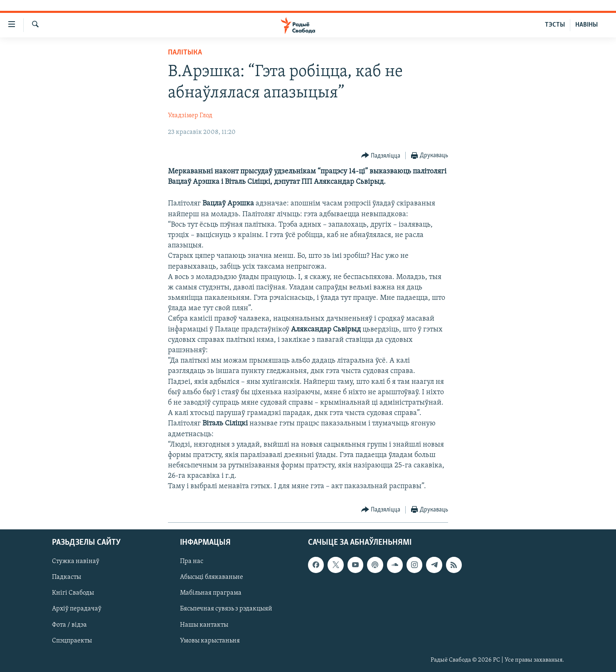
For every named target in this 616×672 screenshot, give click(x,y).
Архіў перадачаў (77, 609)
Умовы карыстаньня (210, 640)
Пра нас (192, 561)
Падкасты (67, 577)
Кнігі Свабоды (73, 593)
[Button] (381, 156)
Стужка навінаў (76, 561)
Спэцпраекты (72, 640)
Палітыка (185, 53)
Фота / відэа (69, 625)
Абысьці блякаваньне (212, 577)
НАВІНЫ (586, 25)
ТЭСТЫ (555, 25)
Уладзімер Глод (190, 116)
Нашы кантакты (204, 625)
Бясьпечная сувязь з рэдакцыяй (226, 609)
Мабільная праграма (211, 593)
